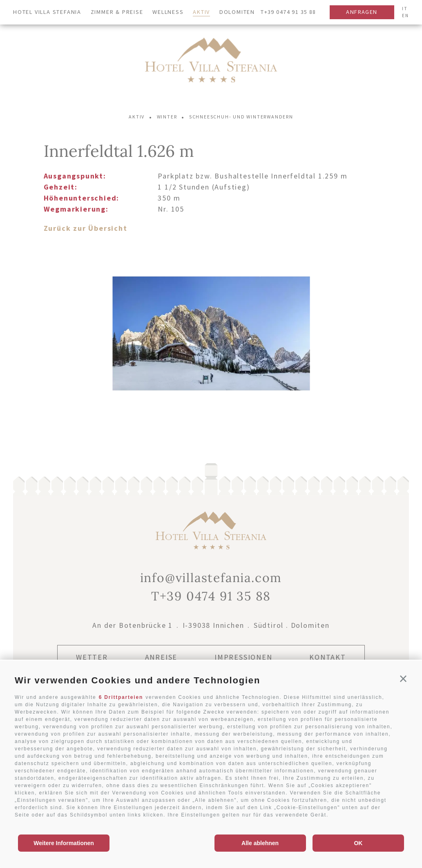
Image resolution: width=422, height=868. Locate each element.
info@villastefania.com (211, 578)
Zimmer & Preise (117, 12)
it (405, 9)
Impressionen (243, 657)
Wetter (92, 657)
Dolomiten (237, 12)
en (405, 16)
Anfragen (362, 12)
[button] (404, 679)
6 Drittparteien (121, 697)
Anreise (161, 657)
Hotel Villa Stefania (47, 12)
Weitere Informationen (64, 843)
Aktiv (201, 12)
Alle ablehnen (260, 843)
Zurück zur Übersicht (86, 228)
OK (358, 843)
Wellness (168, 12)
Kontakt (328, 657)
